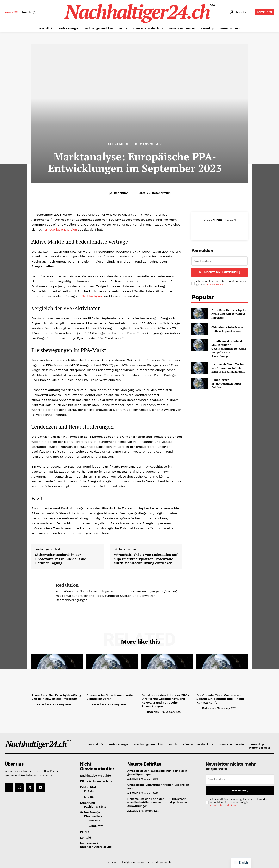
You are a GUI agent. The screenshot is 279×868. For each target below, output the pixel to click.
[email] (220, 261)
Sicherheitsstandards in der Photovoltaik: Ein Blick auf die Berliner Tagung (61, 559)
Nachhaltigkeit (92, 296)
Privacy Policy (214, 285)
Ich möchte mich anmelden (220, 272)
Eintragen (240, 790)
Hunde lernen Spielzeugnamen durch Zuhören (226, 383)
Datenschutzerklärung (224, 806)
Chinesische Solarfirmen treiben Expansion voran (227, 329)
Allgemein (118, 144)
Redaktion (121, 193)
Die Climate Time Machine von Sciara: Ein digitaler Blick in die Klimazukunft (229, 368)
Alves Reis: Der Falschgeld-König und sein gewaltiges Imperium (229, 314)
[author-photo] (34, 704)
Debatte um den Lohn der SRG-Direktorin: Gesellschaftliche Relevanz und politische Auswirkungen (229, 348)
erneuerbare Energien (61, 229)
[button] (29, 12)
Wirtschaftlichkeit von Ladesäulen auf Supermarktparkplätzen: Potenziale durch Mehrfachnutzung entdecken (146, 559)
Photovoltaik (149, 144)
